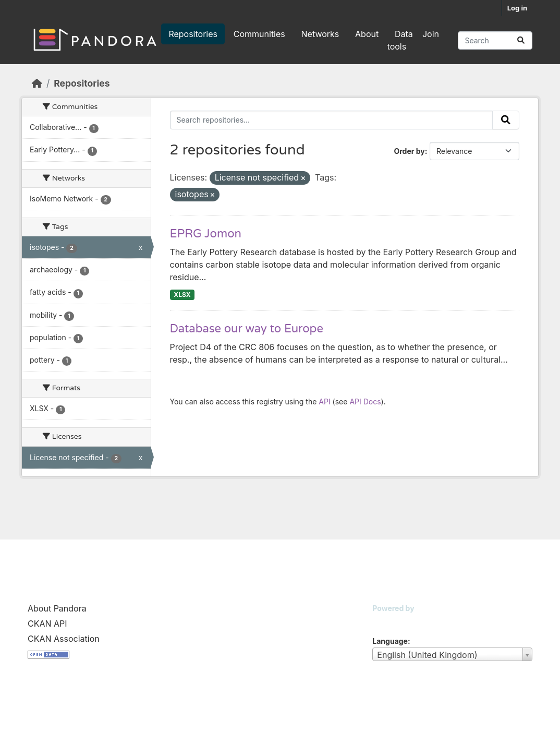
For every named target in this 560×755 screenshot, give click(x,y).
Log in (517, 8)
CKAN (390, 621)
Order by (409, 151)
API (324, 402)
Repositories (193, 34)
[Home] (37, 83)
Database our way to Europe (247, 329)
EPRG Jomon (206, 234)
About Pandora (57, 608)
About (367, 34)
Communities (259, 34)
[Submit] (521, 40)
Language (390, 641)
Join (431, 34)
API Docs (365, 402)
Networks (320, 34)
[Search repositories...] (495, 40)
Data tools (400, 40)
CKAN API (47, 624)
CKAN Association (64, 639)
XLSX (182, 295)
